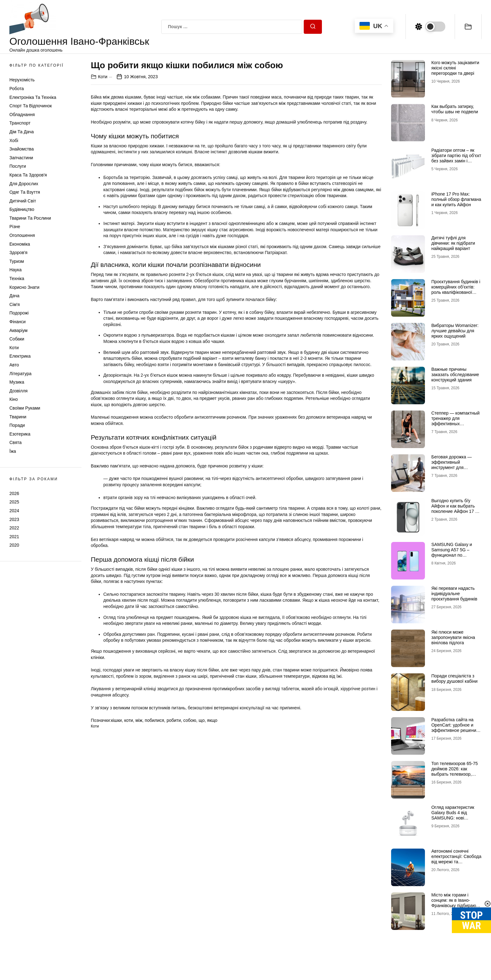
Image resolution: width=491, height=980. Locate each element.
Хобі (14, 140)
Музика (17, 382)
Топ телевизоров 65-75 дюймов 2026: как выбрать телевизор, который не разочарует (455, 771)
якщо (212, 720)
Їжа (13, 451)
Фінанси (18, 322)
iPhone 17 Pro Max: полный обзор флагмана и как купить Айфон (456, 199)
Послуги (18, 166)
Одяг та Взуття (25, 192)
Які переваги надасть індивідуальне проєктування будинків (454, 594)
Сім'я (15, 304)
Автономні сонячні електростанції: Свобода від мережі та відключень (456, 859)
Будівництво (22, 209)
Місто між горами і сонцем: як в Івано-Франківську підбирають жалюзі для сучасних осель (456, 905)
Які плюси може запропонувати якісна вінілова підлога (453, 637)
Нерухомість (22, 80)
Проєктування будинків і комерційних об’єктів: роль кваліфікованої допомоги (456, 289)
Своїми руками (25, 408)
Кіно (14, 399)
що (202, 720)
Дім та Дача (22, 132)
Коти (14, 348)
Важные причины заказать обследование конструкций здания (455, 375)
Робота (17, 89)
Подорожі (19, 313)
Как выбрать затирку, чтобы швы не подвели (455, 109)
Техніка (17, 278)
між (139, 720)
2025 (14, 502)
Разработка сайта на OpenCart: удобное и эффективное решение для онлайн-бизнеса (455, 727)
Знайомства (22, 149)
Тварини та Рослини (30, 218)
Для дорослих (24, 184)
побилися (154, 720)
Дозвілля (18, 391)
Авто (14, 365)
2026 (14, 493)
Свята (16, 442)
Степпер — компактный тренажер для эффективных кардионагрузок (455, 421)
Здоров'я (18, 253)
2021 (14, 537)
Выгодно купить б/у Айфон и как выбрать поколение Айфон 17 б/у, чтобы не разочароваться (455, 511)
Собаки (17, 339)
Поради (17, 425)
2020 (14, 545)
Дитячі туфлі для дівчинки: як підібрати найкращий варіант (453, 243)
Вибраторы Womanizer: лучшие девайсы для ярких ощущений (455, 331)
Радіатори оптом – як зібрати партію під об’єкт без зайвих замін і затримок (456, 158)
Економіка (20, 244)
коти (129, 720)
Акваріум (18, 330)
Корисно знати (24, 287)
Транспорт (20, 123)
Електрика (20, 356)
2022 (14, 528)
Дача (14, 296)
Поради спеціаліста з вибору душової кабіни (454, 679)
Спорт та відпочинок (31, 106)
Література (21, 374)
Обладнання (22, 115)
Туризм (17, 261)
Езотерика (20, 434)
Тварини (18, 417)
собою (190, 720)
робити (174, 720)
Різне (15, 227)
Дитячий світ (23, 201)
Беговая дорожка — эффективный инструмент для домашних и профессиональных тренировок (451, 470)
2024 (14, 511)
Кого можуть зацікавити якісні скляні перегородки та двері (455, 68)
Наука (16, 270)
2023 (14, 519)
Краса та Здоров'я (28, 175)
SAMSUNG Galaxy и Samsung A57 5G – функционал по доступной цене (452, 552)
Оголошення (22, 235)
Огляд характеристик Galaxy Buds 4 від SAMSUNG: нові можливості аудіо (453, 815)
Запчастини (21, 158)
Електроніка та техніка (33, 97)
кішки (116, 720)
